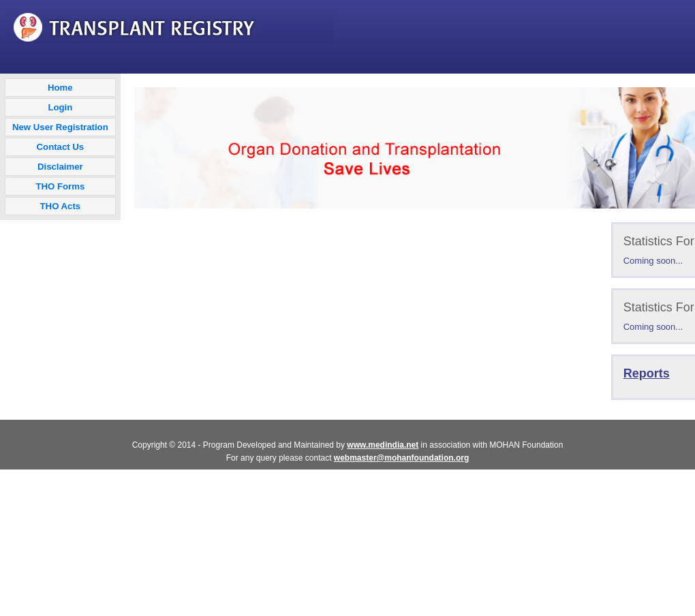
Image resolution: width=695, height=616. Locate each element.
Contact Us (61, 147)
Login (60, 107)
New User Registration (60, 127)
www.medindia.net (383, 445)
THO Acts (61, 206)
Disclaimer (60, 167)
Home (60, 88)
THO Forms (60, 186)
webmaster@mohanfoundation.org (401, 458)
